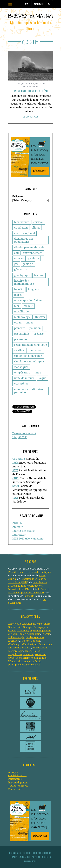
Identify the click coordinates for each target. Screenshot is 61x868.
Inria (15, 463)
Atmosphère (44, 624)
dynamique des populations (24, 240)
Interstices (19, 535)
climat (36, 228)
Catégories (18, 196)
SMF (15, 470)
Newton (40, 317)
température (22, 373)
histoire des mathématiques (24, 282)
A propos (13, 772)
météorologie (22, 317)
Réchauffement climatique (31, 658)
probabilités (22, 334)
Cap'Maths (19, 459)
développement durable (29, 247)
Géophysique (30, 644)
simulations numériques (29, 362)
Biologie (28, 627)
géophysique (22, 275)
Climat (18, 84)
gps (16, 264)
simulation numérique (28, 356)
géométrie (21, 270)
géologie (28, 264)
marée (18, 295)
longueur (34, 289)
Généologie (15, 644)
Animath (18, 527)
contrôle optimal (24, 233)
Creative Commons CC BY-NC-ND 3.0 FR (26, 857)
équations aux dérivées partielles (29, 391)
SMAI (16, 486)
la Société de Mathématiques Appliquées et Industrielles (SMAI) (28, 586)
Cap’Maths (30, 596)
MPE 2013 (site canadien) (28, 539)
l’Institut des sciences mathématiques (30, 572)
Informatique (40, 648)
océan (18, 323)
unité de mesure (24, 378)
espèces (19, 258)
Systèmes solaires (30, 665)
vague (42, 378)
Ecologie (23, 634)
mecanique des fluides (28, 301)
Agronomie (15, 624)
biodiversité (22, 222)
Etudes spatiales (35, 637)
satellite (19, 350)
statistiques (21, 367)
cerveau (38, 222)
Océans (28, 651)
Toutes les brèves (18, 786)
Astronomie (29, 624)
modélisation (22, 312)
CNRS (16, 478)
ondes (29, 323)
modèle (28, 306)
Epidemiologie (16, 637)
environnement (33, 253)
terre (38, 373)
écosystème (21, 384)
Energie (46, 634)
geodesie (33, 258)
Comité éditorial (17, 775)
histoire (39, 275)
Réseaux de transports (21, 661)
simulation (35, 350)
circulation (21, 228)
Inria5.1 (19, 289)
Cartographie (41, 627)
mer (17, 306)
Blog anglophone (18, 782)
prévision (39, 334)
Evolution (14, 641)
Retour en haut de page (30, 861)
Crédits (47, 857)
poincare (20, 328)
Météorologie (28, 84)
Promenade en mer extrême (30, 91)
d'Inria (12, 579)
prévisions (21, 339)
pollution (35, 328)
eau (16, 253)
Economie (35, 634)
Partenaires (15, 779)
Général (35, 641)
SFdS (15, 498)
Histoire (27, 648)
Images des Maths (23, 531)
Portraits (28, 654)
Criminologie (24, 631)
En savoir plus (30, 117)
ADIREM (17, 523)
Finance (25, 641)
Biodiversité (15, 627)
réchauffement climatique (30, 345)
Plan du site (15, 789)
